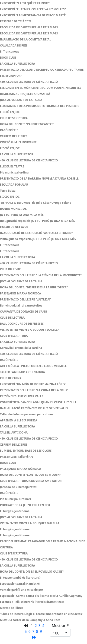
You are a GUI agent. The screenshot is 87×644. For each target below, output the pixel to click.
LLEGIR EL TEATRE (12, 166)
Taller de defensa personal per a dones (27, 414)
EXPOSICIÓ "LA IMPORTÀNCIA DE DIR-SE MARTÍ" (33, 15)
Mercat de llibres (12, 608)
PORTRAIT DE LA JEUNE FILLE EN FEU (25, 505)
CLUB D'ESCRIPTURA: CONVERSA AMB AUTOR (31, 481)
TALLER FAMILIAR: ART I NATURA (23, 372)
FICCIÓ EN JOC (10, 112)
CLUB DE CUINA (11, 378)
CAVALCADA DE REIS (14, 45)
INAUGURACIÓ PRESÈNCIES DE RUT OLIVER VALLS (34, 408)
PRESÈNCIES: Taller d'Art (16, 457)
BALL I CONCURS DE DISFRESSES (22, 324)
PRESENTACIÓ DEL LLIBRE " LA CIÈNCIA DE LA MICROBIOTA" (41, 275)
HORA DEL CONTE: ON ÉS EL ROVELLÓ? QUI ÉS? (32, 572)
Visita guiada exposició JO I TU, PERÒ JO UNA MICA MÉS (38, 239)
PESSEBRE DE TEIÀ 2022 (16, 21)
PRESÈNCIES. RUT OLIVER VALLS (22, 396)
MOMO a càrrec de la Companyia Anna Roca (30, 620)
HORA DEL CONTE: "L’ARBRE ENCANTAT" (27, 124)
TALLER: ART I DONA (14, 432)
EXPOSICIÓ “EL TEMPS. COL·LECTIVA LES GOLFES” (33, 9)
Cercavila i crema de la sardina (21, 348)
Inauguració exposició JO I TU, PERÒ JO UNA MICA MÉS (37, 221)
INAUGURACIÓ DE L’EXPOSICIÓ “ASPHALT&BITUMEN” (36, 233)
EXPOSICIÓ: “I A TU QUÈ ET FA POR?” (25, 3)
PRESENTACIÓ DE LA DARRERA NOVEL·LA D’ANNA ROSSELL (39, 179)
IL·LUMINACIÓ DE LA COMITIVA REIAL (26, 39)
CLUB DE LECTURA (12, 318)
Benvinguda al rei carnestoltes (21, 305)
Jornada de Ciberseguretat (18, 487)
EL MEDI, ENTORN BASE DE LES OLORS (26, 451)
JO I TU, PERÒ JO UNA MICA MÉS (22, 215)
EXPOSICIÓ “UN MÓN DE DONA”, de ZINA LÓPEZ (33, 384)
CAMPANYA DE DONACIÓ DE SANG (23, 312)
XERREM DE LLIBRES (14, 136)
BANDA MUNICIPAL (13, 209)
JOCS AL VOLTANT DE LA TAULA (21, 100)
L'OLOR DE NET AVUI (14, 227)
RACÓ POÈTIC (9, 130)
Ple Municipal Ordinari (15, 499)
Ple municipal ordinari (15, 172)
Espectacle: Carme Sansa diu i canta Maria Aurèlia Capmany (41, 596)
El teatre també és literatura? (20, 578)
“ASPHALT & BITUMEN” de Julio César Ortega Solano (36, 203)
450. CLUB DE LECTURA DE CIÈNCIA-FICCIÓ (29, 82)
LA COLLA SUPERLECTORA (18, 64)
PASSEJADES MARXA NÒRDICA (21, 293)
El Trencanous (10, 52)
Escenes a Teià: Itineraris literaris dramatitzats (32, 602)
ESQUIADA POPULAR (14, 185)
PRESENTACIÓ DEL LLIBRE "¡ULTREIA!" (26, 299)
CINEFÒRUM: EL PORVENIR (18, 142)
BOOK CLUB (8, 58)
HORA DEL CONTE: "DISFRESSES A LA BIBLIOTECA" (34, 287)
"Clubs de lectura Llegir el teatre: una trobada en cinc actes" (42, 614)
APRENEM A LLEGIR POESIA (19, 420)
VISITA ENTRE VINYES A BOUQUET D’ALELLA (30, 330)
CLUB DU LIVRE (10, 269)
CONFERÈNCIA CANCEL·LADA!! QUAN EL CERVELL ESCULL (38, 402)
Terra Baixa (8, 191)
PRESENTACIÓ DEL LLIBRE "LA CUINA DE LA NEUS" (34, 390)
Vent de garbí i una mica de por (22, 590)
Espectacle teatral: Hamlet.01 (20, 584)
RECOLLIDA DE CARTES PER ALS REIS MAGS (29, 27)
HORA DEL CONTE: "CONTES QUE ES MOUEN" (31, 475)
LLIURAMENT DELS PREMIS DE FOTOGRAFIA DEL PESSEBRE (40, 106)
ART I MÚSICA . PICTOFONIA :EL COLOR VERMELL (33, 366)
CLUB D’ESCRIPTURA (14, 118)
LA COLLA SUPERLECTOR (17, 154)
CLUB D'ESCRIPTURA (14, 336)
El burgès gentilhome (15, 511)
